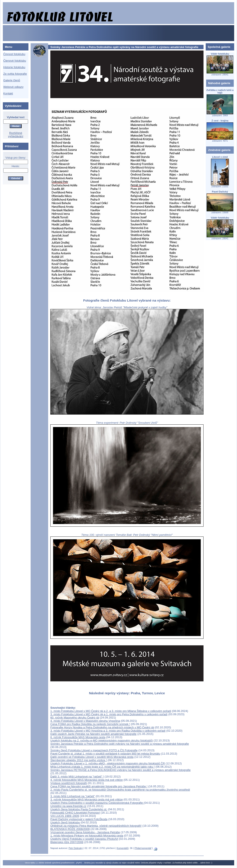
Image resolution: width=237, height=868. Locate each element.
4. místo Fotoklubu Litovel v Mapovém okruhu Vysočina (85, 721)
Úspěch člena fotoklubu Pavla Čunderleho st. (79, 809)
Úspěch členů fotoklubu (65, 822)
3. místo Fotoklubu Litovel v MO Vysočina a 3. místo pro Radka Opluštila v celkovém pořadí (108, 731)
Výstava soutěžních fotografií (69, 783)
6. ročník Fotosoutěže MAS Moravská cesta (78, 737)
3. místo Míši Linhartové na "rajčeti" (73, 796)
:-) (211, 863)
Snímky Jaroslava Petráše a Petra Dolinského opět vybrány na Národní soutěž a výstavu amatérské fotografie (120, 744)
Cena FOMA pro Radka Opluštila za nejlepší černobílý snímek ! (90, 724)
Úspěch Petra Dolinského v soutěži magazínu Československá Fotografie (97, 803)
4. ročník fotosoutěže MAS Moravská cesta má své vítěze (87, 780)
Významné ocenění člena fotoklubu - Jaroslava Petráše (85, 832)
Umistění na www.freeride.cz (68, 806)
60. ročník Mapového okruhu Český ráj (75, 718)
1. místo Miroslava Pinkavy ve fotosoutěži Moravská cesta (87, 836)
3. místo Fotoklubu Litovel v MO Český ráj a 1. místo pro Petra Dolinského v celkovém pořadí (109, 714)
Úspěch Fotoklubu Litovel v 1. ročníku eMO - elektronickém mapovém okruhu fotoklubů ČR (108, 763)
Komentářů (123, 848)
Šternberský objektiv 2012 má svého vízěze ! (79, 760)
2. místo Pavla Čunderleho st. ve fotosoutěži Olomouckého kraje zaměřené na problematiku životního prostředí (120, 790)
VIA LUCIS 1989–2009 (65, 816)
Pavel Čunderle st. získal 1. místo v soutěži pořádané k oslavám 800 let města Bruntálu (105, 754)
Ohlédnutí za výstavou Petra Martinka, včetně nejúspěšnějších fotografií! (96, 826)
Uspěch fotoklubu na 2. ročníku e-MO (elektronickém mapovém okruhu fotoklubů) (102, 740)
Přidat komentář (143, 848)
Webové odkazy (13, 87)
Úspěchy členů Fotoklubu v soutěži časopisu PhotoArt (84, 839)
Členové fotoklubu (15, 61)
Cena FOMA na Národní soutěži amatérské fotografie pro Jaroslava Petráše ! (99, 786)
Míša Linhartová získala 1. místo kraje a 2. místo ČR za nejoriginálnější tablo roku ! (103, 767)
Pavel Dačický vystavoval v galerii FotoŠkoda (79, 819)
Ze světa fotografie (15, 74)
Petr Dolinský (76, 848)
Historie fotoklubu (14, 67)
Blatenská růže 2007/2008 (67, 842)
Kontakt (8, 93)
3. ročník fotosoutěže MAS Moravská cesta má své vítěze (87, 799)
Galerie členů (12, 80)
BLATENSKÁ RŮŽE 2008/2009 (70, 829)
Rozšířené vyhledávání (16, 135)
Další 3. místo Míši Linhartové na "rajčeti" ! (77, 777)
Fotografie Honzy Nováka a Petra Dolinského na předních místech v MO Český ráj (102, 727)
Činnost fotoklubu (14, 54)
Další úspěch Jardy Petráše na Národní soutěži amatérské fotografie (93, 734)
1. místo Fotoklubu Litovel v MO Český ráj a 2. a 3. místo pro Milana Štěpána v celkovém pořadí (111, 711)
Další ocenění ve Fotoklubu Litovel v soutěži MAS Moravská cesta (92, 757)
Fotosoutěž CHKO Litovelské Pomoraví (75, 813)
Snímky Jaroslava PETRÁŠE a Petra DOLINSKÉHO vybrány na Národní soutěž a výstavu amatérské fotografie (120, 770)
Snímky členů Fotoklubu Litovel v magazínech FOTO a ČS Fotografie (94, 750)
